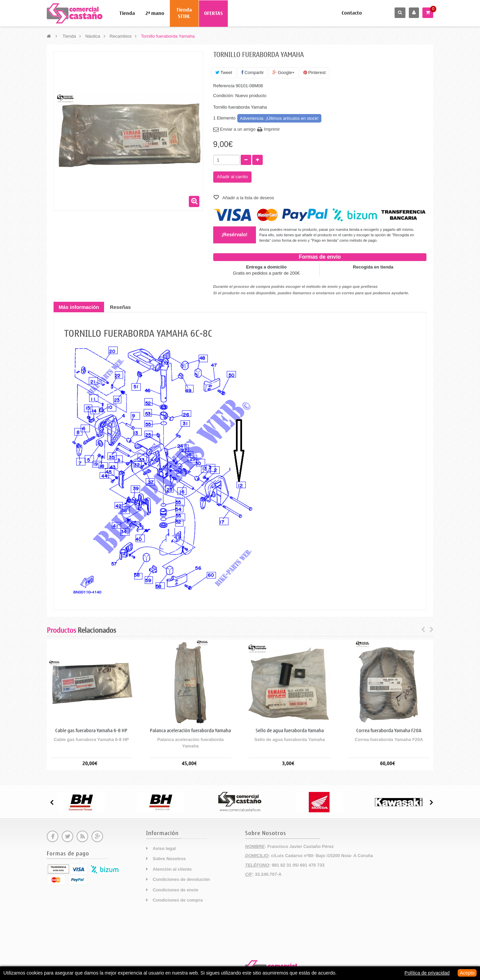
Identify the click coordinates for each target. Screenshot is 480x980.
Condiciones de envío (176, 890)
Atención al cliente (172, 869)
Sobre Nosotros (169, 859)
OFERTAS (213, 13)
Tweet (224, 72)
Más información (79, 307)
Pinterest (315, 72)
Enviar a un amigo (238, 129)
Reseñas (120, 307)
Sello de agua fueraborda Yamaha (290, 731)
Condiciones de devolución (182, 879)
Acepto (467, 973)
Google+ (284, 72)
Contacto (352, 13)
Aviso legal (164, 848)
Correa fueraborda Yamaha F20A (389, 731)
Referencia (224, 86)
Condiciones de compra (178, 900)
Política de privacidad (427, 973)
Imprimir (272, 129)
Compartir (253, 72)
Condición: (224, 96)
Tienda (127, 13)
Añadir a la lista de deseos (248, 198)
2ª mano (155, 13)
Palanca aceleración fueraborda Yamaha (190, 731)
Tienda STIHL (184, 13)
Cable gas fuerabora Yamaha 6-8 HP (91, 731)
